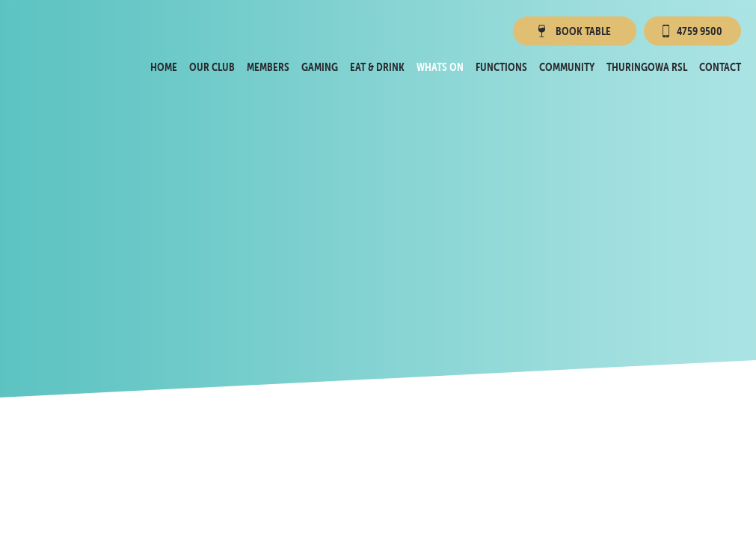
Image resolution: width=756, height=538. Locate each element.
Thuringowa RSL (647, 67)
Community (567, 67)
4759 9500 (692, 31)
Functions (501, 67)
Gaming (320, 67)
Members (268, 67)
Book (573, 31)
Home (164, 67)
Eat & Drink (377, 67)
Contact (720, 67)
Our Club (212, 67)
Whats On (440, 67)
